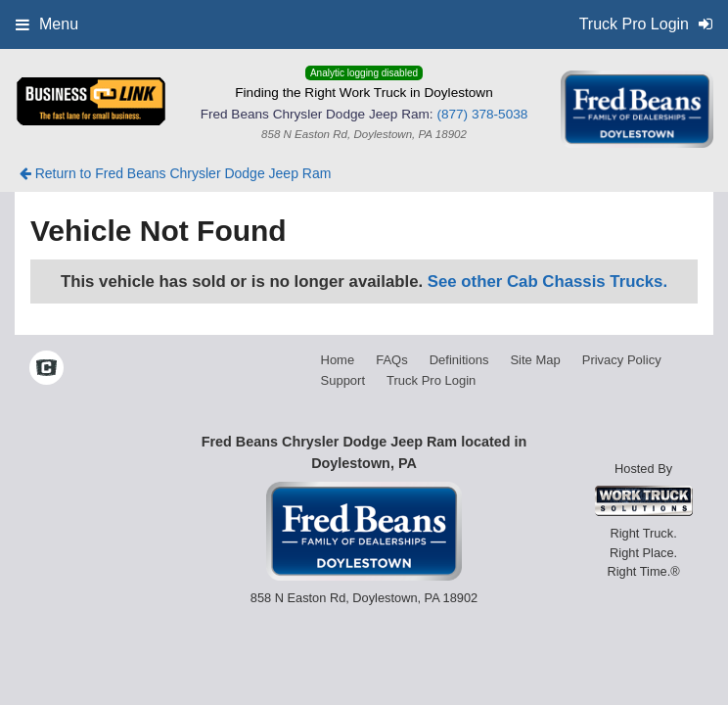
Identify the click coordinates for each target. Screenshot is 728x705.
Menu (47, 24)
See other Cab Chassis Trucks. (547, 282)
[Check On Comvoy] (46, 370)
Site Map (535, 360)
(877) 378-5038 (482, 114)
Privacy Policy (622, 360)
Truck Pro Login (431, 380)
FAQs (392, 360)
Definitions (459, 360)
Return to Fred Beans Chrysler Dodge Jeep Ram (176, 173)
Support (343, 380)
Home (338, 360)
